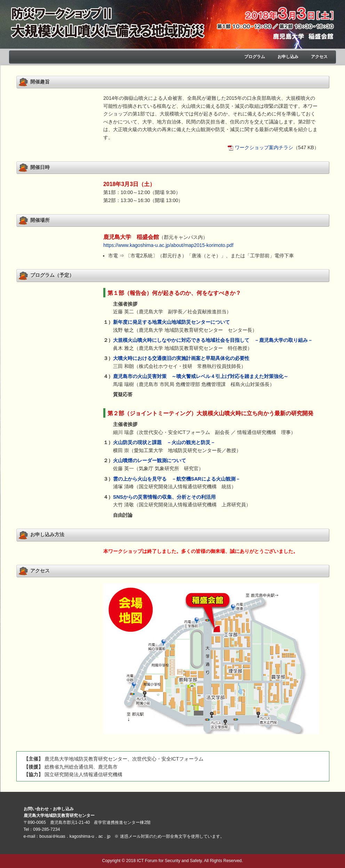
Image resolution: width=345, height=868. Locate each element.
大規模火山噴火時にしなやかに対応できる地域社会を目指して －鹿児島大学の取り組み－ (213, 340)
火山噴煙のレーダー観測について (150, 460)
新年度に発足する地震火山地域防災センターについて (171, 322)
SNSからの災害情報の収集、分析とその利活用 (164, 497)
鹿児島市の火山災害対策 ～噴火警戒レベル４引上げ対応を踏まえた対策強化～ (201, 376)
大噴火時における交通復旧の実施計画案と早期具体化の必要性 (181, 358)
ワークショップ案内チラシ (264, 147)
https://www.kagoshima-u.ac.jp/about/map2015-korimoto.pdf (168, 245)
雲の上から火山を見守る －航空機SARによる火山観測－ (177, 479)
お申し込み (288, 57)
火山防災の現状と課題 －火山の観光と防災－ (164, 442)
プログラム (255, 57)
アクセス (319, 57)
